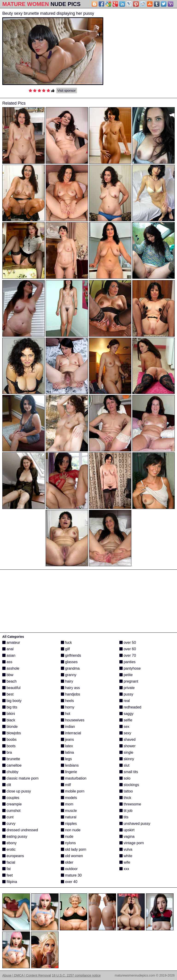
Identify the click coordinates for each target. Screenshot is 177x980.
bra (7, 752)
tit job (126, 811)
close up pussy (17, 791)
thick (125, 798)
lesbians (70, 765)
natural (69, 817)
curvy (9, 824)
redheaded (130, 707)
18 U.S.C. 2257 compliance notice (76, 975)
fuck (66, 643)
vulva (126, 849)
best (8, 694)
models (69, 798)
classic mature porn (20, 778)
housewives (73, 720)
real (125, 701)
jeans (67, 740)
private (127, 688)
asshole (11, 668)
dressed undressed (20, 830)
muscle (69, 811)
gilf (65, 649)
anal (8, 649)
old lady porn (74, 849)
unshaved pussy (135, 824)
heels (67, 701)
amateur (11, 643)
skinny (127, 759)
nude (67, 836)
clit (7, 785)
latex (67, 746)
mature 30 (71, 875)
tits (124, 817)
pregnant (129, 681)
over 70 (128, 655)
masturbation (74, 778)
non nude (71, 830)
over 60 (128, 649)
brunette (11, 759)
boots (9, 746)
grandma (70, 668)
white (126, 856)
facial (9, 862)
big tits (10, 707)
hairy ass (70, 688)
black (9, 720)
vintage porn (132, 843)
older (67, 862)
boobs (9, 740)
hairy (67, 681)
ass (7, 662)
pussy (126, 694)
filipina (10, 882)
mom (67, 804)
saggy (126, 714)
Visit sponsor (67, 91)
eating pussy (15, 836)
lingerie (69, 772)
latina (67, 752)
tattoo (126, 791)
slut (124, 765)
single (126, 752)
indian (68, 727)
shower (127, 746)
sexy (125, 733)
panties (127, 662)
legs (66, 759)
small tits (129, 772)
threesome (130, 804)
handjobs (70, 694)
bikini (9, 714)
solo (125, 778)
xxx (124, 869)
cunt (8, 817)
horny (68, 707)
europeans (13, 856)
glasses (69, 662)
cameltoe (12, 765)
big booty (12, 701)
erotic (9, 849)
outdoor (69, 869)
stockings (129, 785)
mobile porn (73, 791)
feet (7, 875)
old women (72, 856)
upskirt (127, 830)
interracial (71, 733)
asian (9, 655)
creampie (12, 804)
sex (124, 727)
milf (66, 785)
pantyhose (130, 668)
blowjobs (12, 733)
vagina (127, 836)
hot (66, 714)
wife (125, 862)
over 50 (128, 643)
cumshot (11, 811)
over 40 (69, 882)
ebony (9, 843)
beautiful (11, 688)
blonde (10, 727)
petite (126, 675)
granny (69, 675)
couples (11, 798)
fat (6, 869)
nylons (68, 843)
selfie (126, 720)
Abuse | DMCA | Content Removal (27, 975)
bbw (8, 675)
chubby (10, 772)
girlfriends (71, 655)
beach (9, 681)
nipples (69, 824)
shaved (127, 740)
